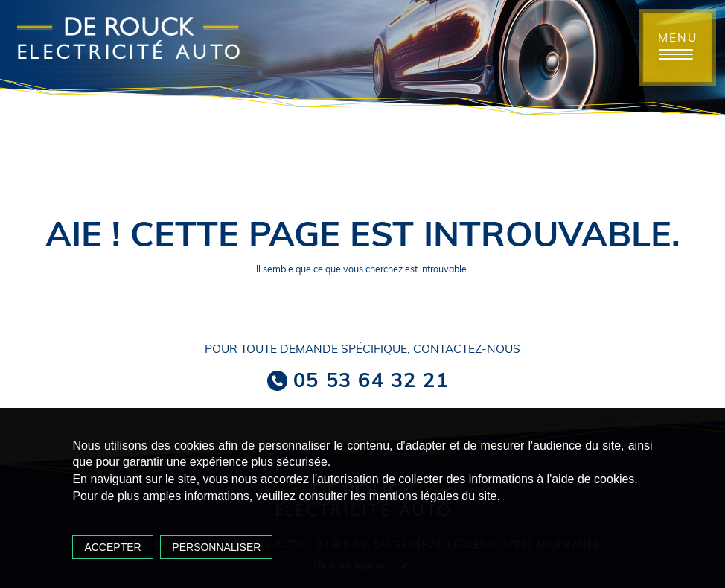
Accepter (112, 547)
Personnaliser (216, 547)
